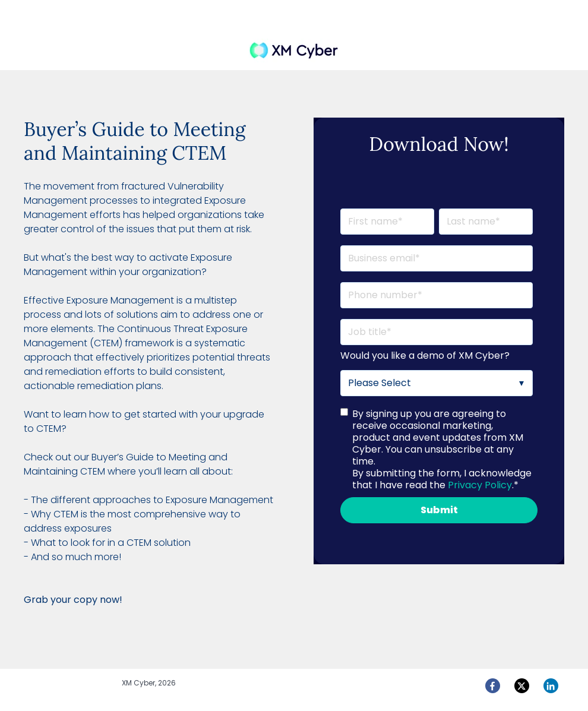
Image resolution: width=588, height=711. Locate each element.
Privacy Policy (480, 485)
